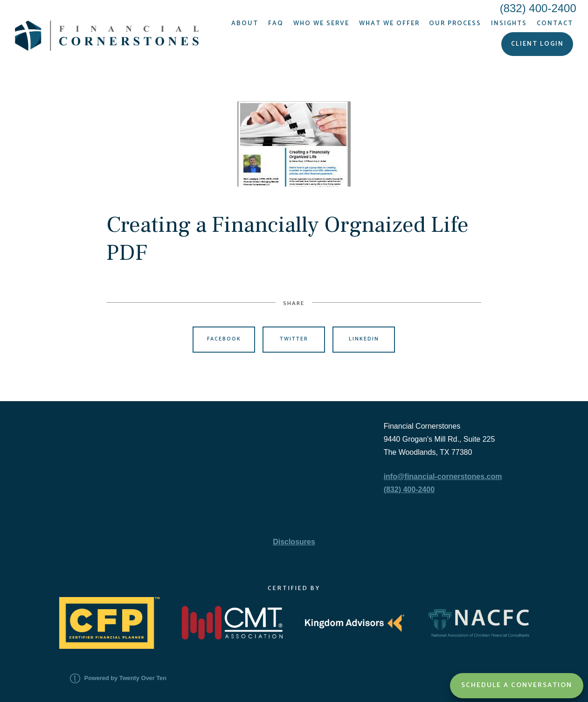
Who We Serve (321, 23)
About (245, 23)
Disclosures (294, 542)
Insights (509, 23)
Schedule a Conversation (517, 685)
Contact (555, 23)
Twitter (294, 339)
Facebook (224, 339)
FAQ (276, 23)
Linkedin (364, 339)
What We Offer (389, 23)
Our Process (455, 23)
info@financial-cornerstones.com (443, 476)
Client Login (537, 44)
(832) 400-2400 (409, 490)
